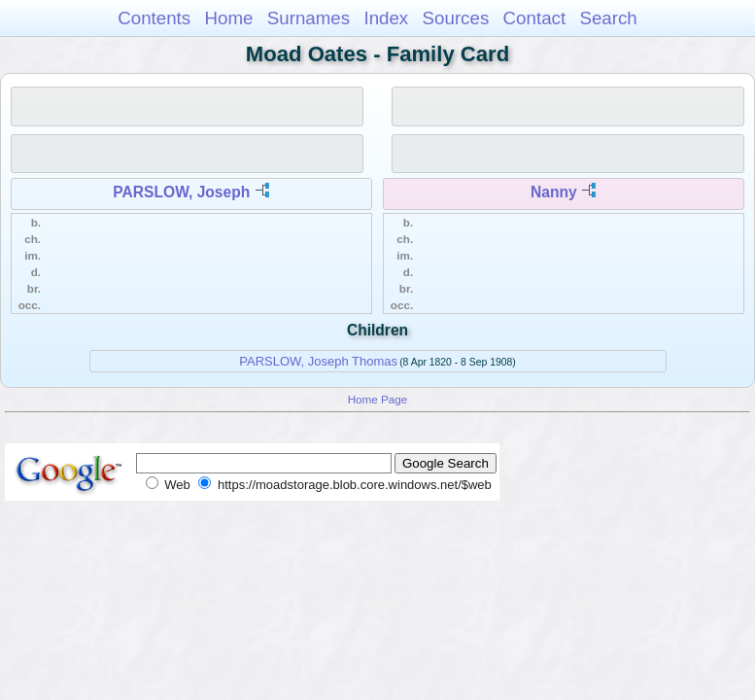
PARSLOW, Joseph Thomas (318, 361)
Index (386, 18)
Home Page (378, 399)
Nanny (554, 192)
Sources (456, 18)
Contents (154, 18)
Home (228, 18)
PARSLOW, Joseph (181, 192)
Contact (535, 18)
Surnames (309, 18)
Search (608, 18)
